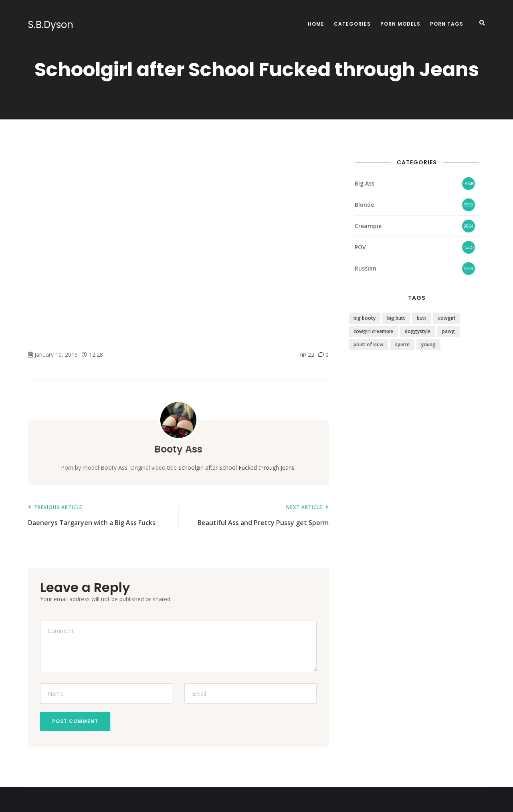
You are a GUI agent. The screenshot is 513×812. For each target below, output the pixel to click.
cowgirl (447, 318)
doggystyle (418, 331)
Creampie (368, 226)
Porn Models (400, 24)
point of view (369, 344)
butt (422, 318)
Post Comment (75, 721)
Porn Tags (447, 24)
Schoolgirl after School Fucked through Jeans (236, 468)
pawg (448, 331)
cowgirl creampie (373, 331)
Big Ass (365, 183)
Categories (352, 24)
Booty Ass (178, 449)
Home (316, 24)
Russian (366, 268)
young (428, 344)
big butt (396, 318)
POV (360, 247)
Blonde (364, 205)
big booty (365, 318)
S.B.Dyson (51, 25)
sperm (402, 344)
